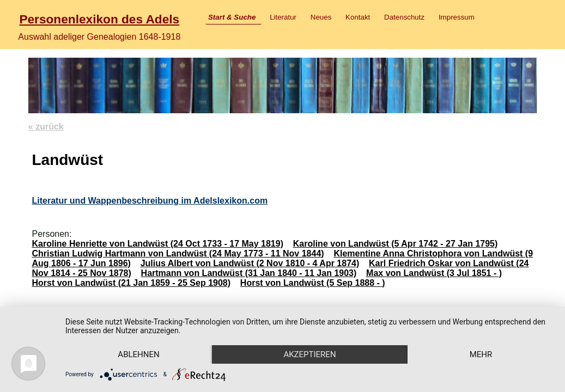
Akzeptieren (309, 354)
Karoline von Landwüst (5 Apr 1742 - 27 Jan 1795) (396, 244)
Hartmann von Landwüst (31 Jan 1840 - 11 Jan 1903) (249, 273)
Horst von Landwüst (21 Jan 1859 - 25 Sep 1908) (131, 283)
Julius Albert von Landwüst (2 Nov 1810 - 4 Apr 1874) (250, 263)
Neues (321, 17)
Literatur (283, 17)
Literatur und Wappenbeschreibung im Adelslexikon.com (150, 201)
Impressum (457, 17)
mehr (481, 354)
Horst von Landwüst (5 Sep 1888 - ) (313, 283)
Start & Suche (232, 17)
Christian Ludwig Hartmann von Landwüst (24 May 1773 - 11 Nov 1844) (178, 253)
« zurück (46, 127)
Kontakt (358, 17)
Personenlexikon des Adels (99, 19)
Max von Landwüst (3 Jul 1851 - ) (434, 273)
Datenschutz (404, 17)
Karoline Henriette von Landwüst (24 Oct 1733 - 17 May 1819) (157, 244)
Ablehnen (138, 354)
